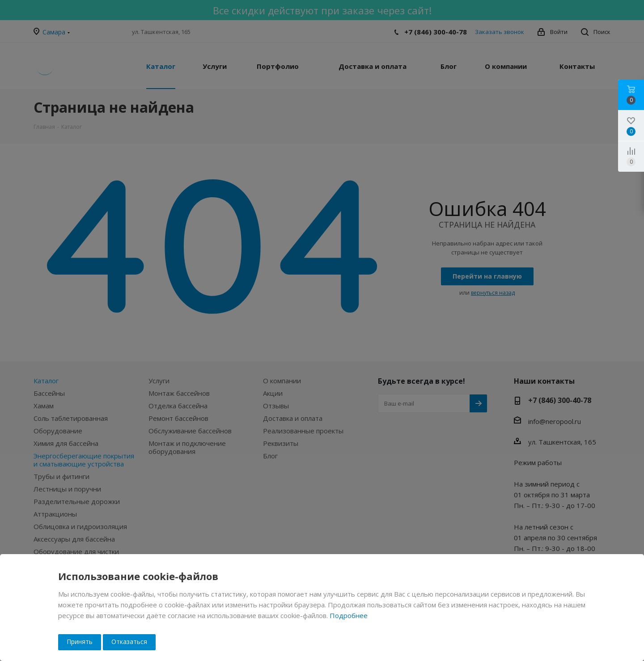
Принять (80, 642)
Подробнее (349, 615)
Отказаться (129, 642)
